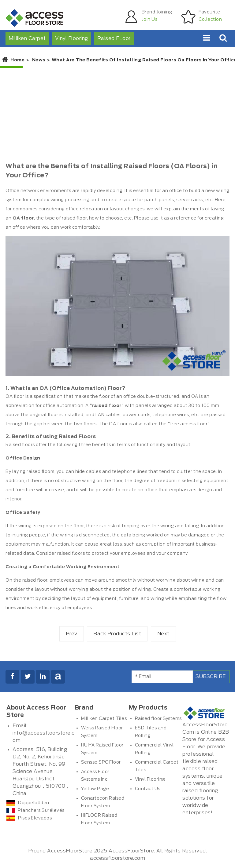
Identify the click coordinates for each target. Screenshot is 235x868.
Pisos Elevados (29, 818)
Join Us (150, 20)
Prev (72, 634)
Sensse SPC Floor (101, 762)
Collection (210, 20)
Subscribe (211, 677)
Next (163, 634)
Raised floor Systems (158, 719)
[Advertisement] (117, 113)
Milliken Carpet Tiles (104, 719)
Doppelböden (28, 803)
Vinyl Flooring (72, 38)
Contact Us (148, 789)
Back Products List (117, 634)
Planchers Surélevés (35, 811)
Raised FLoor (114, 38)
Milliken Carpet (27, 38)
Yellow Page (95, 789)
